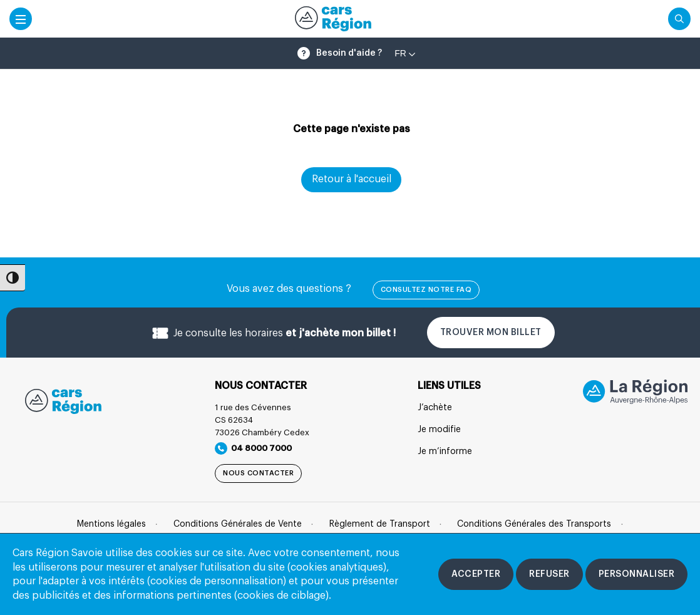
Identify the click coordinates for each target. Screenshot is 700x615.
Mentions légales (111, 524)
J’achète (435, 408)
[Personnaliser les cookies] (637, 574)
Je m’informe (445, 452)
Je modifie (439, 430)
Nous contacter (258, 473)
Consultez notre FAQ (426, 290)
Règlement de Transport (380, 524)
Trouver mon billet (491, 333)
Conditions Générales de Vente (238, 524)
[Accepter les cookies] (476, 574)
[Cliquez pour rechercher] (679, 19)
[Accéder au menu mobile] (21, 19)
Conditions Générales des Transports (534, 524)
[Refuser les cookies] (549, 574)
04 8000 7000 (253, 448)
